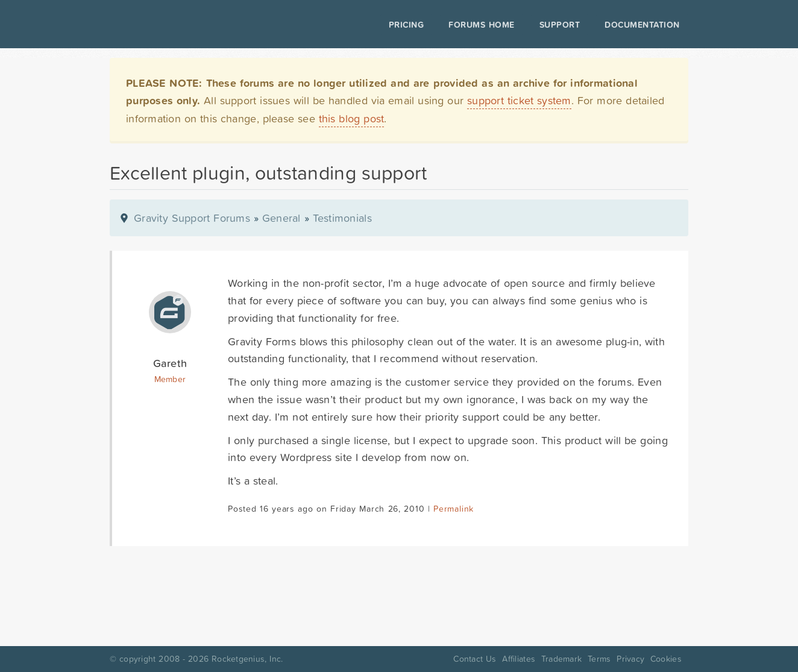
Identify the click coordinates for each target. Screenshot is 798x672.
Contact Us (475, 659)
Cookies (666, 659)
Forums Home (481, 25)
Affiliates (519, 659)
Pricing (407, 25)
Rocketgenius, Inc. (247, 659)
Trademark (561, 659)
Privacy (630, 659)
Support (560, 25)
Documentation (642, 25)
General (281, 218)
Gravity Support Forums (192, 218)
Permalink (454, 509)
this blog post (352, 118)
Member (170, 379)
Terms (599, 659)
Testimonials (342, 218)
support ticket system (519, 100)
